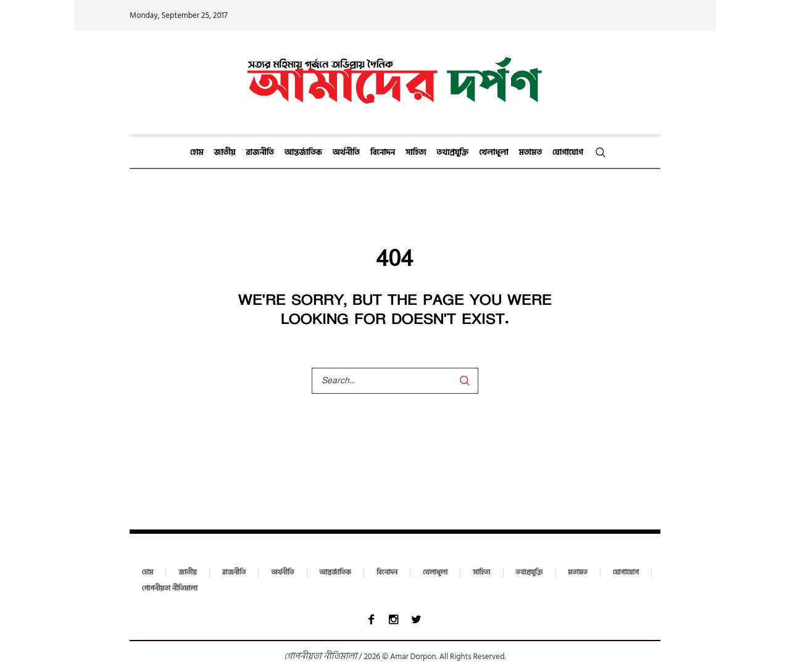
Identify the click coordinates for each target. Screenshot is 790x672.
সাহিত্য (481, 573)
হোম (148, 573)
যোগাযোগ (626, 573)
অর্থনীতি (282, 573)
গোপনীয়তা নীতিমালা (170, 589)
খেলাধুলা (435, 573)
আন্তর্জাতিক (336, 573)
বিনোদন (387, 573)
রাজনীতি (234, 573)
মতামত (578, 573)
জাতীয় (187, 573)
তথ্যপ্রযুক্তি (530, 573)
